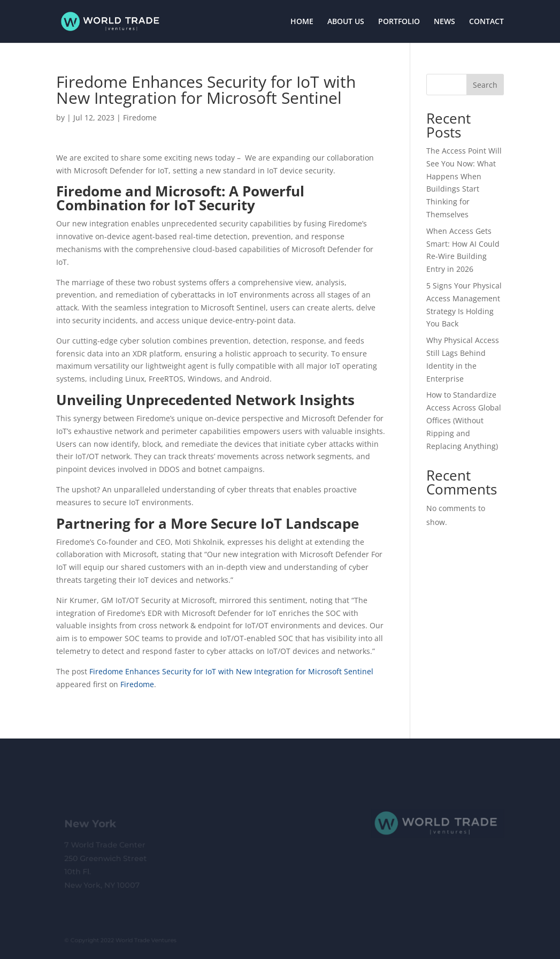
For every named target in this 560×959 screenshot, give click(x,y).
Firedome (140, 117)
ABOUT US (346, 22)
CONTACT (486, 22)
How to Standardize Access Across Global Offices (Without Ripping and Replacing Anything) (464, 420)
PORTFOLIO (399, 22)
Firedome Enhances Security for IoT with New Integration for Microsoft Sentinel (231, 671)
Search (485, 85)
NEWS (444, 22)
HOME (302, 22)
